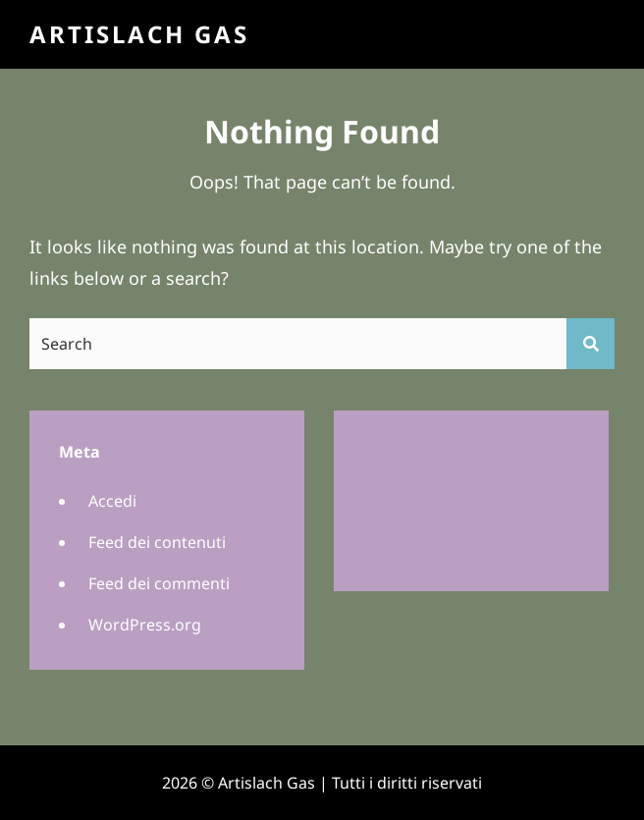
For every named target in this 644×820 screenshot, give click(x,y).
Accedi (112, 501)
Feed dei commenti (159, 583)
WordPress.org (145, 625)
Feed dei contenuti (157, 542)
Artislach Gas (139, 34)
